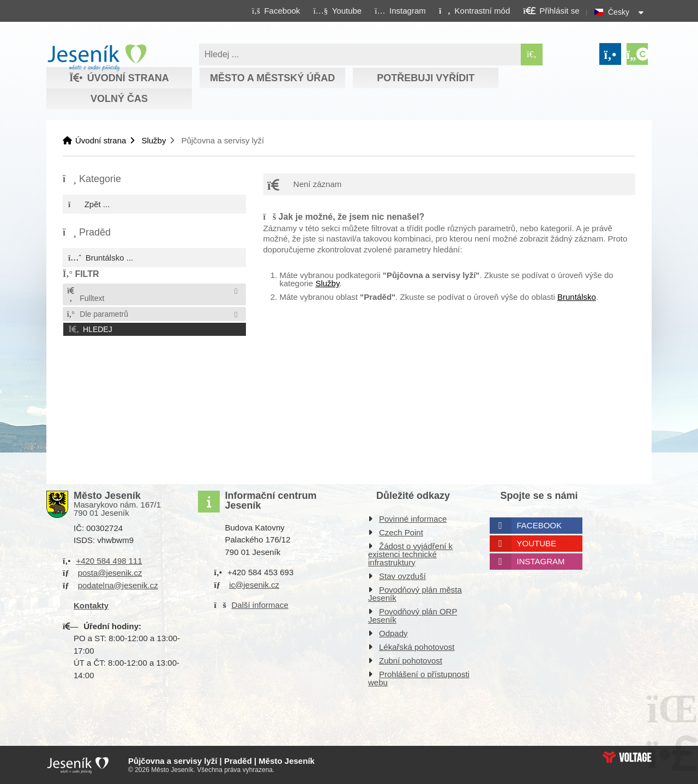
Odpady (393, 633)
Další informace (260, 605)
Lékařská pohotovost (417, 647)
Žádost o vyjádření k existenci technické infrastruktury (410, 554)
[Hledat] (532, 55)
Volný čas (119, 99)
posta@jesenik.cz (110, 573)
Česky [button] (619, 12)
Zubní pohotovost (411, 661)
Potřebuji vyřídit (426, 78)
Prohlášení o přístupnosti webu (419, 678)
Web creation (627, 757)
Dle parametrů (97, 314)
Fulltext (85, 295)
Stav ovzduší (402, 576)
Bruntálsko (577, 297)
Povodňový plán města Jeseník (415, 594)
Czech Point (401, 532)
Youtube (537, 543)
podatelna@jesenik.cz (118, 585)
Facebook (540, 525)
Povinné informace (413, 519)
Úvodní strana (97, 58)
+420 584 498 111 (109, 561)
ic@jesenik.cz (254, 585)
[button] (474, 10)
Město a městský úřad (272, 78)
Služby (154, 140)
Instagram (541, 561)
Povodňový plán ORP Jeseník (413, 616)
